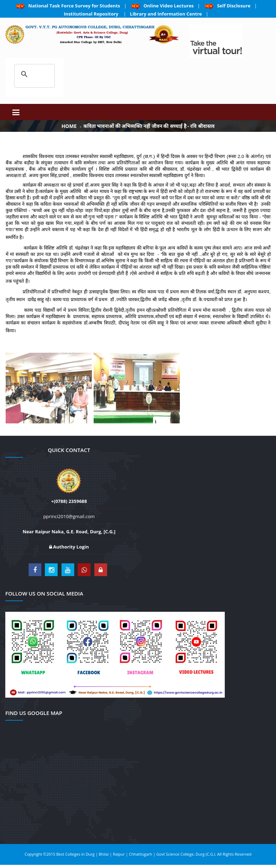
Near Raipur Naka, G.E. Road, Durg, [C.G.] (69, 532)
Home (69, 126)
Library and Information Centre (166, 14)
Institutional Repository (92, 14)
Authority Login (69, 547)
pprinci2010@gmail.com (69, 516)
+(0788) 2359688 (69, 501)
